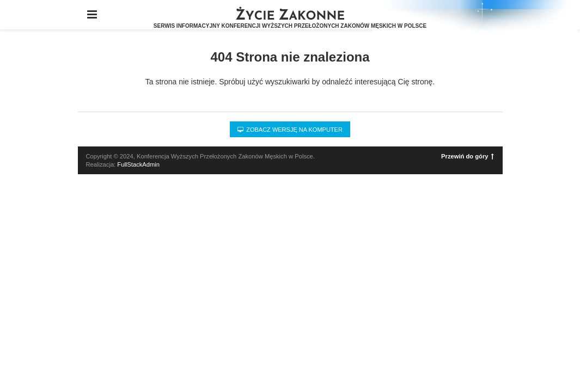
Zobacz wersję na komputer (290, 130)
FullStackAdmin (138, 164)
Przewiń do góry (467, 156)
